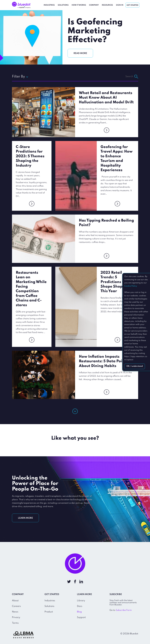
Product (49, 612)
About (15, 601)
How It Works (79, 5)
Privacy (16, 617)
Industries (49, 5)
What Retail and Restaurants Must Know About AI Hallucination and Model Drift (106, 98)
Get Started (132, 5)
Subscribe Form (124, 610)
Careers (16, 606)
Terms (15, 623)
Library (81, 601)
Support (81, 617)
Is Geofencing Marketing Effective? (95, 31)
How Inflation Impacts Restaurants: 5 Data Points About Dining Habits (103, 361)
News (15, 612)
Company (94, 5)
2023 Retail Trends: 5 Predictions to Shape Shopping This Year (116, 282)
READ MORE (80, 53)
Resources (107, 5)
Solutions (63, 5)
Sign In (120, 5)
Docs (80, 606)
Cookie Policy (131, 286)
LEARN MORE (25, 518)
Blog (79, 612)
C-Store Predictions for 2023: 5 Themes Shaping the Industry (30, 156)
